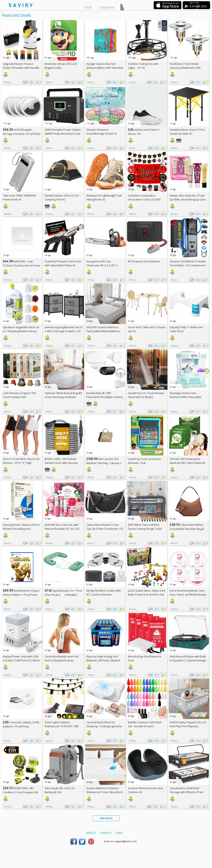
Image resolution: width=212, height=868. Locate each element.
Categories (107, 7)
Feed (119, 833)
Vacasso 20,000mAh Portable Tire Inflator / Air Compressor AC (188, 265)
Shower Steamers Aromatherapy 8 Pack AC (102, 132)
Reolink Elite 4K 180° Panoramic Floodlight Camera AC (105, 397)
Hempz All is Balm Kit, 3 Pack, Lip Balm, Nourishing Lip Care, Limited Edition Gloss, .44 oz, (188, 199)
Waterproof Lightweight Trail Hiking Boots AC (104, 197)
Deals (88, 7)
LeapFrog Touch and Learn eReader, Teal (145, 461)
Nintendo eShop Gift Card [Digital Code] (61, 66)
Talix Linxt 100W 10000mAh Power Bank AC (19, 197)
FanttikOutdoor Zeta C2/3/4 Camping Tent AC (62, 197)
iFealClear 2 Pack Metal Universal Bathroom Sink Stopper (185, 68)
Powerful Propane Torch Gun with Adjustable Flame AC (63, 263)
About (91, 833)
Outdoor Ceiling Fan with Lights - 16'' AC (143, 66)
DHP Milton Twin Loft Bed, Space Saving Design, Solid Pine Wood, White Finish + (146, 529)
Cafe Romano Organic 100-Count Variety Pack (20, 395)
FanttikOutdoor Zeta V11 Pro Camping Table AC (187, 132)
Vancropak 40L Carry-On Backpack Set (60, 790)
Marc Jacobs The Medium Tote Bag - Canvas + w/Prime (104, 463)
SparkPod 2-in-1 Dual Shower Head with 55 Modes (146, 395)
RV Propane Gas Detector (144, 261)
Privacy (106, 833)
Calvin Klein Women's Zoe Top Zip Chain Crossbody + (105, 527)
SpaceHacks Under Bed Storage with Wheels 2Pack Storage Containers (187, 792)
